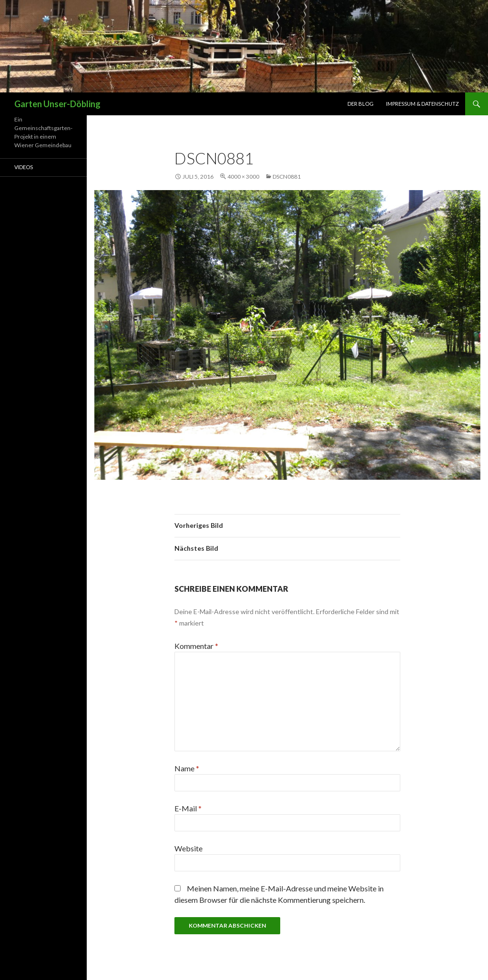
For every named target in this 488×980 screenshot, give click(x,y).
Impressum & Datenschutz (422, 104)
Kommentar (196, 646)
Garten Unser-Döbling (57, 104)
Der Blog (361, 104)
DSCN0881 (287, 177)
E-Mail (188, 808)
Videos (24, 167)
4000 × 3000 (243, 177)
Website (188, 848)
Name (187, 768)
